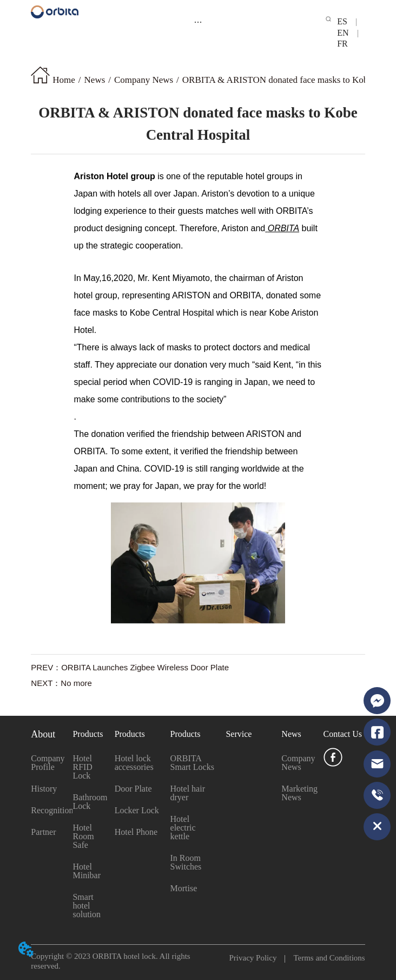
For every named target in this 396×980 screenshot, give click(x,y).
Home (64, 80)
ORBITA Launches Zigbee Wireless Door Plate (145, 667)
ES (347, 21)
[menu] (198, 22)
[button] (198, 22)
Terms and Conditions (325, 958)
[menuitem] (198, 22)
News (95, 80)
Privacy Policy (257, 958)
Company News (144, 80)
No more (76, 683)
